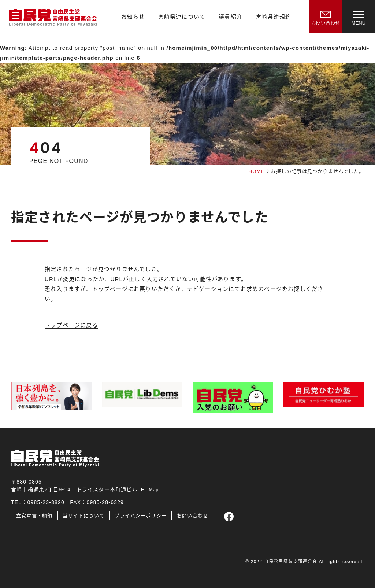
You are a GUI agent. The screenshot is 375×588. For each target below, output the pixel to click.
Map (154, 490)
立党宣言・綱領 (34, 516)
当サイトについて (83, 516)
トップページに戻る (71, 325)
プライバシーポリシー (141, 516)
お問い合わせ (192, 516)
